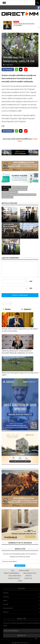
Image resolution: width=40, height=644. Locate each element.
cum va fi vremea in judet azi (12, 195)
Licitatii (6, 604)
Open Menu (4, 3)
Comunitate (23, 187)
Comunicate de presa (14, 578)
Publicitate (28, 576)
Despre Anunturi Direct (30, 573)
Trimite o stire (28, 578)
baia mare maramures (10, 192)
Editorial (6, 597)
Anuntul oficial (8, 608)
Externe (6, 612)
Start (13, 570)
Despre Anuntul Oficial (15, 576)
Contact (20, 581)
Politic (16, 22)
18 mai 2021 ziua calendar (18, 190)
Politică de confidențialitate (11, 573)
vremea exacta (7, 197)
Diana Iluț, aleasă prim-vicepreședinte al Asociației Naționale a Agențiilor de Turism (17, 352)
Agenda (14, 187)
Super (5, 600)
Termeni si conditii (24, 570)
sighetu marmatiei (29, 195)
